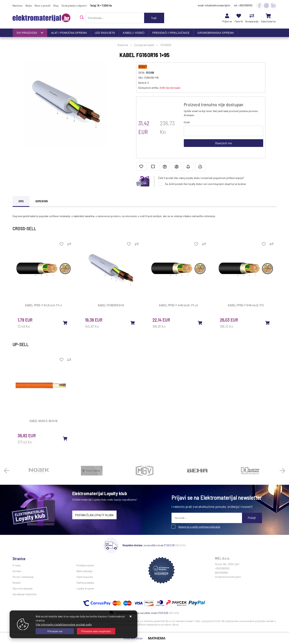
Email (187, 122)
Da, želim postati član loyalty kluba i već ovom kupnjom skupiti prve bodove (205, 184)
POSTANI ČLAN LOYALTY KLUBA (94, 515)
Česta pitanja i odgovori (74, 5)
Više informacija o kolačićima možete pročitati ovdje (64, 624)
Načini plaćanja (84, 571)
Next (282, 471)
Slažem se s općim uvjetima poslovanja (199, 527)
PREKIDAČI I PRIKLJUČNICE (171, 33)
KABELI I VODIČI (134, 33)
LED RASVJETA (105, 33)
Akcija (29, 5)
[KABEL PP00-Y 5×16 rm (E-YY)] (268, 323)
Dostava (17, 571)
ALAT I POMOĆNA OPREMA (69, 33)
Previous (7, 471)
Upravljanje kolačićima (24, 594)
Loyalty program (85, 588)
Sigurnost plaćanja (23, 588)
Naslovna (17, 5)
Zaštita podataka (85, 583)
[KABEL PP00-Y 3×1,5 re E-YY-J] (65, 323)
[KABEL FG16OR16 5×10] (133, 323)
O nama (16, 565)
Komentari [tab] (42, 201)
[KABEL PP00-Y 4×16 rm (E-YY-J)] (200, 323)
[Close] (55, 631)
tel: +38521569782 (243, 5)
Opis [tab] (21, 201)
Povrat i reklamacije (23, 577)
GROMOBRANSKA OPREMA (216, 33)
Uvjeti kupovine (85, 577)
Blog (56, 5)
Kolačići (17, 583)
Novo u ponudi (43, 5)
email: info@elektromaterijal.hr (214, 5)
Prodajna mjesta (85, 565)
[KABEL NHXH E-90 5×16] (65, 438)
